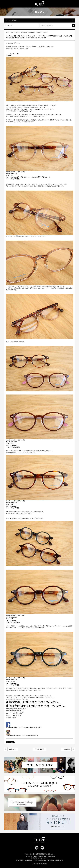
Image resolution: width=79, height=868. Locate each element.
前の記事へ (12, 749)
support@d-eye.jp (49, 856)
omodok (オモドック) (42, 32)
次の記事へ (67, 749)
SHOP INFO (24, 32)
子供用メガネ (32, 32)
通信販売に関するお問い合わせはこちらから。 (36, 706)
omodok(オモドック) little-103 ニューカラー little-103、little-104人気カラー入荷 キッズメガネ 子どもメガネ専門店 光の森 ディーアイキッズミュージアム (40, 37)
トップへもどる (39, 749)
